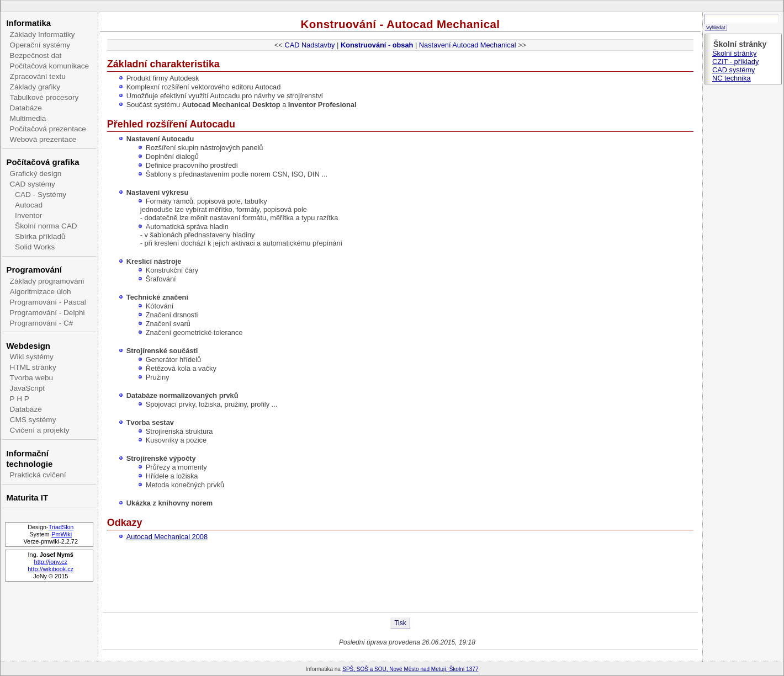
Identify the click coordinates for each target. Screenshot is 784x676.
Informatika (28, 23)
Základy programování (47, 281)
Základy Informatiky (43, 34)
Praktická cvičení (38, 475)
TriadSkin (61, 527)
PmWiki (62, 534)
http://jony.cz (51, 562)
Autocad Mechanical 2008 (167, 537)
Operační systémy (40, 45)
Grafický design (36, 174)
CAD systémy (33, 184)
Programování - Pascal (48, 302)
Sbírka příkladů (40, 236)
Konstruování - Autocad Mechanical (401, 24)
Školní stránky (734, 53)
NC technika (732, 78)
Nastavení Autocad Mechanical (468, 45)
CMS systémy (33, 420)
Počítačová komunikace (50, 66)
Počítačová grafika (43, 162)
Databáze (26, 108)
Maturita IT (27, 497)
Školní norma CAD (46, 226)
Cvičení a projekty (40, 430)
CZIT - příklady (735, 62)
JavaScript (27, 388)
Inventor (28, 215)
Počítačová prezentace (48, 129)
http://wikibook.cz (51, 569)
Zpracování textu (38, 76)
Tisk (400, 623)
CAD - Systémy (41, 195)
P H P (20, 399)
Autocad (29, 205)
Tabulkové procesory (44, 97)
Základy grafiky (35, 87)
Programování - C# (42, 323)
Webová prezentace (43, 139)
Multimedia (28, 118)
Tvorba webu (32, 378)
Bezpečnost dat (36, 55)
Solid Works (35, 247)
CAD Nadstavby (309, 45)
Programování (34, 270)
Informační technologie (29, 459)
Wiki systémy (32, 357)
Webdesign (28, 346)
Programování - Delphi (47, 313)
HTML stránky (33, 367)
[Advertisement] (400, 576)
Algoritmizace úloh (41, 292)
